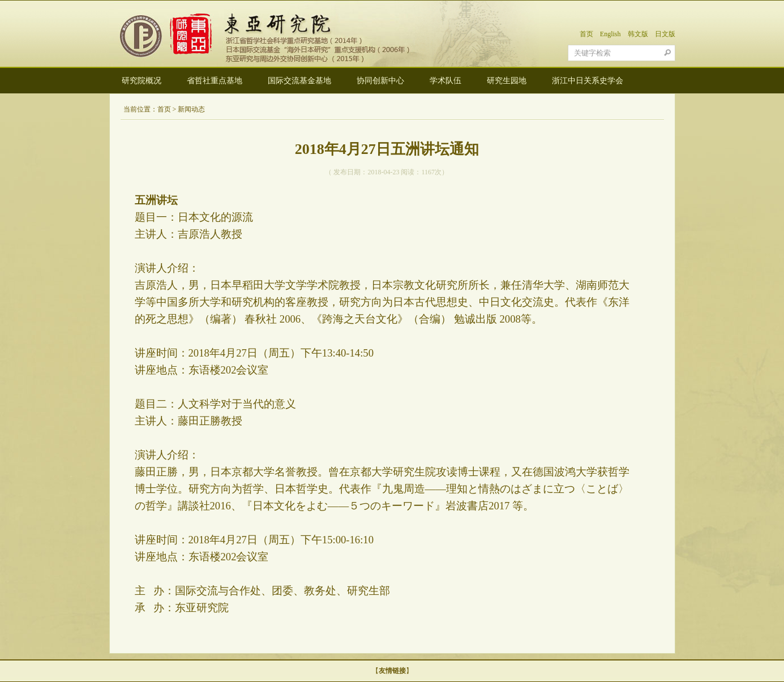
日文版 (665, 34)
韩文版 (638, 34)
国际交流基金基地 (299, 81)
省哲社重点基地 (215, 81)
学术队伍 (445, 81)
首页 (586, 34)
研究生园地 (507, 81)
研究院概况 (142, 81)
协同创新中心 (380, 81)
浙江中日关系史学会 (588, 81)
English (611, 34)
